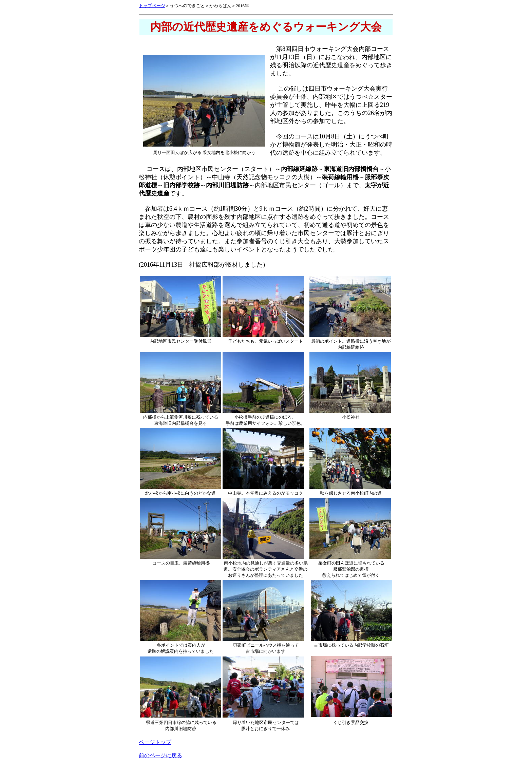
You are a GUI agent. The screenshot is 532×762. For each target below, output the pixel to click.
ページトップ (155, 742)
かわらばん (220, 6)
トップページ (152, 6)
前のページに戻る (160, 755)
